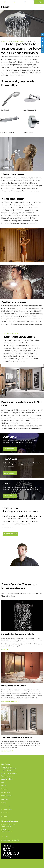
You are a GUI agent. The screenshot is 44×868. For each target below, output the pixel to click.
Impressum (5, 816)
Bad (3, 782)
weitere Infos (9, 449)
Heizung (4, 786)
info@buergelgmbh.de (25, 2)
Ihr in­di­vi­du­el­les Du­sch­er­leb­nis (18, 634)
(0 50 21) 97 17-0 (14, 2)
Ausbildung (5, 799)
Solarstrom (5, 789)
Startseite (4, 42)
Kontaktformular (7, 809)
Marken (4, 803)
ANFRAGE (42, 48)
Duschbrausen (30, 42)
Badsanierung (13, 42)
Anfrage (39, 2)
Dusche (22, 42)
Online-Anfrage (6, 806)
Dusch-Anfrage (10, 534)
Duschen (5, 649)
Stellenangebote (6, 796)
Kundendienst (6, 792)
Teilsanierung (6, 751)
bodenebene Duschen (9, 701)
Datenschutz (5, 813)
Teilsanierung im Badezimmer (17, 738)
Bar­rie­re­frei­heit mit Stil (14, 686)
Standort (4, 2)
